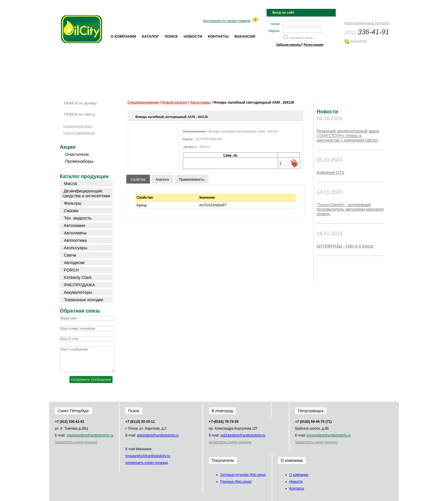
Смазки (71, 211)
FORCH (71, 270)
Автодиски (74, 262)
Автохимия (74, 225)
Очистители (77, 154)
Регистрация (314, 45)
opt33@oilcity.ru (243, 435)
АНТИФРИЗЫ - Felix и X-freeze (345, 246)
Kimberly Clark (78, 277)
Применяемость (192, 180)
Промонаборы (79, 161)
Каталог (150, 36)
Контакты (218, 36)
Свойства (138, 180)
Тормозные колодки (84, 300)
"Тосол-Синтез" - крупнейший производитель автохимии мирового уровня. (350, 209)
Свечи (70, 255)
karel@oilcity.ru (328, 435)
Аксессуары (201, 102)
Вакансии (245, 36)
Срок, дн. (230, 155)
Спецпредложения (143, 102)
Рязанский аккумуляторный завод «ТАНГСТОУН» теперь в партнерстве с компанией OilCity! (348, 136)
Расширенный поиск (78, 126)
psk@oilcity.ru (158, 435)
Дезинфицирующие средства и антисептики (86, 193)
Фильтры (73, 203)
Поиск (171, 36)
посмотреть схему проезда (76, 442)
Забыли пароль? (289, 45)
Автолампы (75, 233)
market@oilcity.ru (90, 435)
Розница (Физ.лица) (236, 482)
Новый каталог (174, 102)
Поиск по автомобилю (79, 133)
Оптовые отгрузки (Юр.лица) (243, 475)
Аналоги (162, 180)
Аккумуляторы (78, 292)
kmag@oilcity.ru (148, 456)
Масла (71, 183)
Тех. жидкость (78, 218)
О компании (123, 36)
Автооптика (75, 240)
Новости (193, 36)
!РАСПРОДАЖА (79, 285)
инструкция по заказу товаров (227, 21)
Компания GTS (330, 172)
